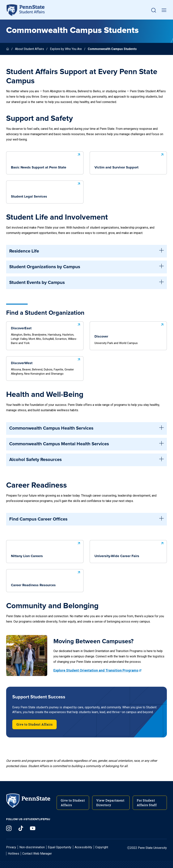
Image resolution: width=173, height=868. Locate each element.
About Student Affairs (29, 49)
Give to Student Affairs (34, 724)
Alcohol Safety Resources (86, 460)
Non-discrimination (32, 847)
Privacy (11, 847)
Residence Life (86, 251)
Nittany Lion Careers (46, 549)
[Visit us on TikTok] (21, 828)
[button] (154, 10)
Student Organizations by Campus (86, 267)
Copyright (102, 847)
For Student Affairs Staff (147, 803)
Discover (130, 333)
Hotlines (14, 854)
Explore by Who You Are (66, 49)
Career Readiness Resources (46, 578)
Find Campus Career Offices (86, 519)
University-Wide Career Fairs (130, 549)
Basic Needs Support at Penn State (46, 160)
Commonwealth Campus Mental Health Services (86, 444)
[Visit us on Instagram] (9, 828)
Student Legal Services (46, 189)
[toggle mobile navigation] (164, 10)
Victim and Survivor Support (130, 160)
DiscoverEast (46, 333)
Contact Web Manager (37, 854)
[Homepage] (8, 49)
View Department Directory (110, 803)
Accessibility (83, 847)
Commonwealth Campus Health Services (86, 428)
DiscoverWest (46, 366)
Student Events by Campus (86, 283)
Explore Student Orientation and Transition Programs (96, 670)
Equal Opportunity (60, 847)
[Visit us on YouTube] (33, 828)
